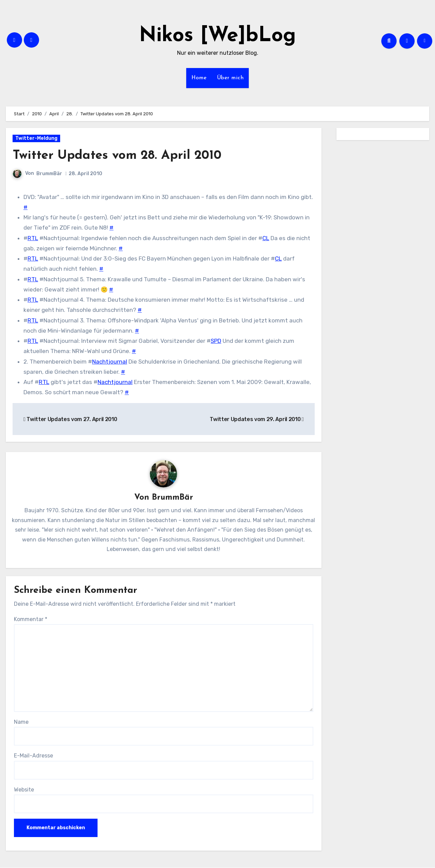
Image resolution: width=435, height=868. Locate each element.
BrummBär (49, 174)
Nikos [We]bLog (217, 36)
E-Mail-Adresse (33, 756)
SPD (216, 341)
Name (21, 722)
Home (199, 78)
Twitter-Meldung (36, 138)
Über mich (231, 78)
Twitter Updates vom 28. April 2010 (119, 156)
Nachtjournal (110, 362)
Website (24, 790)
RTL (33, 238)
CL (266, 238)
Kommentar (31, 619)
